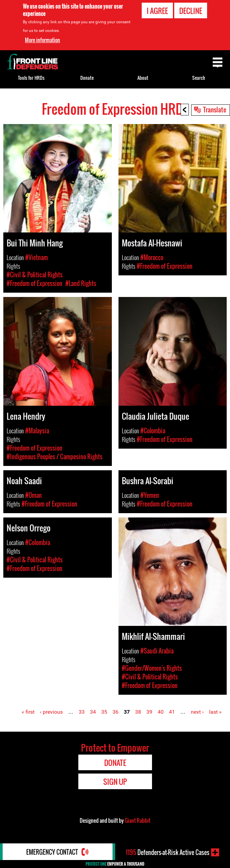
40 (161, 712)
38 (138, 712)
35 (104, 712)
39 (149, 712)
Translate (215, 109)
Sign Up (115, 782)
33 (82, 712)
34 (93, 712)
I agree (157, 11)
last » (215, 712)
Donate (87, 78)
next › (197, 712)
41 (172, 712)
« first (28, 712)
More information (42, 40)
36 (115, 712)
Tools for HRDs (31, 78)
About (143, 78)
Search (199, 78)
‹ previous (51, 712)
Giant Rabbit (138, 820)
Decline (191, 11)
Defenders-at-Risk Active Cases (168, 852)
